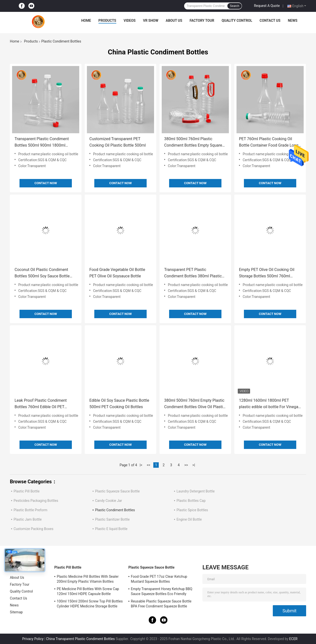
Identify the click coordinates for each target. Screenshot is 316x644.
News (293, 21)
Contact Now (46, 183)
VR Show (151, 21)
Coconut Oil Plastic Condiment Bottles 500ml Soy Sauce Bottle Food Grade (42, 273)
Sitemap (16, 612)
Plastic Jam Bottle (28, 519)
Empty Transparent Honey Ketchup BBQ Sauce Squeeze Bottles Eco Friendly (162, 591)
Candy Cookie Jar (109, 501)
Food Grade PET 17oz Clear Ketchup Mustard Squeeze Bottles (159, 579)
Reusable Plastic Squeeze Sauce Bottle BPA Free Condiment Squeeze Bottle (161, 604)
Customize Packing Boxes (33, 529)
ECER (293, 639)
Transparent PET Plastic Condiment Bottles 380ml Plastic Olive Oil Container (193, 273)
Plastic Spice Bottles (192, 510)
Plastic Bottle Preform (30, 510)
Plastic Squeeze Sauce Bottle (117, 491)
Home (86, 21)
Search (235, 6)
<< (149, 465)
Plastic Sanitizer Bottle (112, 519)
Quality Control (237, 21)
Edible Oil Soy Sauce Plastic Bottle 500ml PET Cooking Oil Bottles (119, 404)
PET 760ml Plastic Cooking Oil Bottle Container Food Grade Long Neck (269, 143)
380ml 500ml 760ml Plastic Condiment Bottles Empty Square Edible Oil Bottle (193, 143)
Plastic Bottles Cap (191, 501)
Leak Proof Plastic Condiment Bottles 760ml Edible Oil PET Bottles (41, 404)
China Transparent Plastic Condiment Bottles (80, 639)
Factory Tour (202, 21)
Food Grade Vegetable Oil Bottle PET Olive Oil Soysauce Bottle (117, 273)
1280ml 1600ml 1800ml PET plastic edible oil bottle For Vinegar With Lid (269, 404)
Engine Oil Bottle (189, 519)
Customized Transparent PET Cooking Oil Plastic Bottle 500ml (118, 142)
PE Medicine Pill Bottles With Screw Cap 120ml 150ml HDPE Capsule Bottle (88, 591)
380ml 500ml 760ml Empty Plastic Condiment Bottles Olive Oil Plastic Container (195, 404)
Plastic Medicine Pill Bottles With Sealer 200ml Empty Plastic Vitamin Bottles (88, 579)
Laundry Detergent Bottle (196, 491)
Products (107, 21)
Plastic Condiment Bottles (115, 510)
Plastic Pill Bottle (27, 491)
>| (194, 465)
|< (141, 465)
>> (186, 465)
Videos (130, 21)
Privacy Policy (33, 639)
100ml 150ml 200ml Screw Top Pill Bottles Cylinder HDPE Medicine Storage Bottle (90, 604)
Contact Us (270, 21)
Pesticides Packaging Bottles (36, 501)
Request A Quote (267, 6)
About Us (174, 21)
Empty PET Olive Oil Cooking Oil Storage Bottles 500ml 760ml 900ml (267, 273)
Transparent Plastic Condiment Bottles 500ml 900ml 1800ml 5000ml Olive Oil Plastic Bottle (42, 143)
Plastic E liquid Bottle (111, 529)
